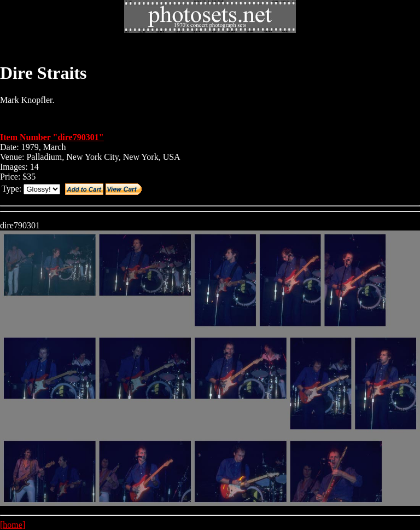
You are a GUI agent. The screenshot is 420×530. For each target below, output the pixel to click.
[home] (13, 525)
